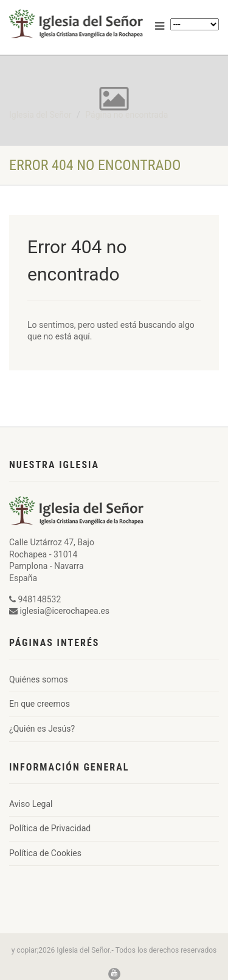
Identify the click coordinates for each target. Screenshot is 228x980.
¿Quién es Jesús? (42, 729)
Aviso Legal (31, 804)
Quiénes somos (39, 679)
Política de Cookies (45, 853)
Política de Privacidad (50, 828)
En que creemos (40, 704)
